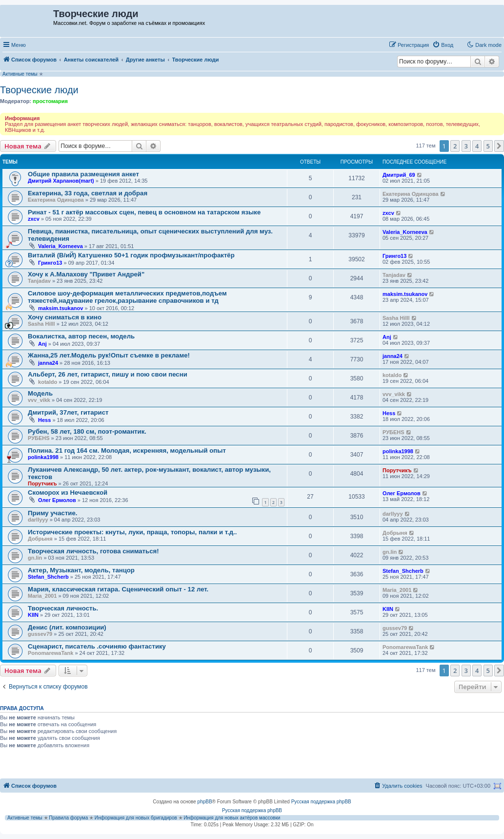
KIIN (33, 615)
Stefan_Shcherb (48, 577)
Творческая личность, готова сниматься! (93, 551)
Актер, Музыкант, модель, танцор (81, 570)
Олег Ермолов (57, 500)
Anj (42, 344)
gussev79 (40, 634)
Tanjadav (39, 281)
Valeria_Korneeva (60, 246)
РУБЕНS (39, 438)
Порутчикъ (42, 483)
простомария (50, 101)
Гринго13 (50, 263)
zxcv (34, 219)
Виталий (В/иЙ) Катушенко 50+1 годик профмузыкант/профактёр (131, 255)
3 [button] (466, 146)
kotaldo (48, 382)
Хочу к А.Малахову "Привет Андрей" (86, 274)
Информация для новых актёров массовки (232, 818)
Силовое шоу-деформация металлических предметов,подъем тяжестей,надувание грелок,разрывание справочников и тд (127, 297)
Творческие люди (39, 90)
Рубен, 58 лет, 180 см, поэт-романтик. (87, 431)
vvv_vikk (39, 400)
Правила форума (68, 818)
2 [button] (455, 146)
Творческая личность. (63, 608)
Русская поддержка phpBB (321, 802)
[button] (499, 146)
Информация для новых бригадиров (136, 818)
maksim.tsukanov (60, 308)
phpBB (205, 802)
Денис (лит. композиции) (67, 627)
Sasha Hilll (41, 324)
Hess (44, 420)
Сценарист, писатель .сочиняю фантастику (97, 646)
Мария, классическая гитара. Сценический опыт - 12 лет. (118, 589)
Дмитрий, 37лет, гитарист (68, 412)
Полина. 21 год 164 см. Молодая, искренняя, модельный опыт (127, 451)
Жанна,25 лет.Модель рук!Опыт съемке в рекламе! (109, 355)
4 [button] (477, 146)
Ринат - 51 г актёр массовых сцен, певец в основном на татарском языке (144, 212)
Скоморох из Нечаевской (68, 493)
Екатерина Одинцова (56, 200)
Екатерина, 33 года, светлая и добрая (88, 193)
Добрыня (40, 539)
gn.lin (35, 558)
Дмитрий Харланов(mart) (61, 181)
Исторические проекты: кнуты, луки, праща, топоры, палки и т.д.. (132, 532)
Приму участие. (52, 513)
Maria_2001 (42, 596)
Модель (40, 393)
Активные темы (20, 74)
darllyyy (38, 520)
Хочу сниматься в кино (65, 317)
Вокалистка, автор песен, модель (81, 336)
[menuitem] (443, 45)
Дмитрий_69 (399, 175)
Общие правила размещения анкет (83, 174)
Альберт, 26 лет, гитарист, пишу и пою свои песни (108, 374)
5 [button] (488, 146)
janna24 (48, 363)
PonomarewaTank (50, 653)
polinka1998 (43, 457)
